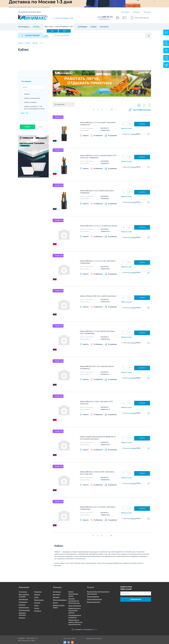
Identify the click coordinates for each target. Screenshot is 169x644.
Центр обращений (75, 606)
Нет (65, 31)
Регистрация (144, 18)
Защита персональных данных (73, 594)
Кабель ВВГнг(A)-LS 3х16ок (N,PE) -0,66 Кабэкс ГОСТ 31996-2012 (97, 473)
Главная (21, 43)
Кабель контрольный (32, 98)
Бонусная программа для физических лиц (74, 601)
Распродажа (23, 27)
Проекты (37, 603)
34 (112, 109)
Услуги (36, 27)
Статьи (36, 597)
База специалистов (93, 602)
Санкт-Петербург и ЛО (64, 18)
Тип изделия (26, 81)
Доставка (56, 597)
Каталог (28, 43)
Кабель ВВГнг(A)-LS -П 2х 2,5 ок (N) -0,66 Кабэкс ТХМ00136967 (98, 262)
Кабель (27, 94)
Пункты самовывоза (60, 600)
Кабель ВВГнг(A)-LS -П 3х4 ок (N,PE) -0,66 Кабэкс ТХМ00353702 (98, 124)
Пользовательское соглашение (75, 616)
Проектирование (93, 597)
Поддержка (57, 592)
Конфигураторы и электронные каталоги (74, 610)
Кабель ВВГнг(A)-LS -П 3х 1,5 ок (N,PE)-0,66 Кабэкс (99, 226)
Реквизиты (38, 592)
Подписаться (136, 599)
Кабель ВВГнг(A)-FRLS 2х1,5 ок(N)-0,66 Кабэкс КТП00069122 (97, 367)
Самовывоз (82, 27)
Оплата (94, 27)
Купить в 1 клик (126, 128)
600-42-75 (105, 17)
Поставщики (23, 602)
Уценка (37, 608)
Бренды (35, 43)
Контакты (104, 27)
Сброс (41, 127)
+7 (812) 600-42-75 (31, 638)
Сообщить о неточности (84, 629)
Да (52, 31)
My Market (38, 611)
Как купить (57, 594)
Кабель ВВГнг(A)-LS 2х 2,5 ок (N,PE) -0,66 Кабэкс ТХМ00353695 (98, 508)
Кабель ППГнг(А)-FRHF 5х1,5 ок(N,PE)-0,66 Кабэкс (98, 296)
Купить (142, 124)
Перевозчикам (24, 607)
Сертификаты (23, 599)
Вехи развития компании (24, 595)
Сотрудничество (24, 610)
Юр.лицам (147, 12)
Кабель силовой (30, 102)
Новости (37, 594)
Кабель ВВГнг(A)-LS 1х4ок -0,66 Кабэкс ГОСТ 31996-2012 (96, 403)
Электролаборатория (94, 599)
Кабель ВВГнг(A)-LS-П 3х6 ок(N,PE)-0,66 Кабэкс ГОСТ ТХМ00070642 (97, 332)
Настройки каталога (140, 110)
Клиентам (22, 605)
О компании (125, 12)
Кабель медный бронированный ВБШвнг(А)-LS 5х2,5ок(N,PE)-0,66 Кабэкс (98, 438)
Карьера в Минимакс (22, 614)
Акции (36, 605)
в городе (133, 134)
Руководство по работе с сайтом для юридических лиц (75, 622)
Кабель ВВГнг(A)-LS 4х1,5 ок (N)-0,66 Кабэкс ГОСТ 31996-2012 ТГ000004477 (98, 157)
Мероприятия (39, 600)
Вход (137, 18)
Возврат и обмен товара (59, 606)
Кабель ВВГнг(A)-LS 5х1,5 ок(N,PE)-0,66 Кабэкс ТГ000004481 (97, 192)
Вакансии (137, 12)
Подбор (27, 127)
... (107, 109)
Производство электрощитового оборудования (98, 593)
